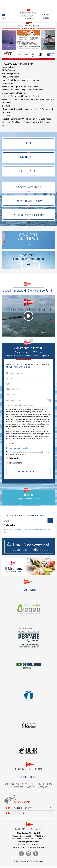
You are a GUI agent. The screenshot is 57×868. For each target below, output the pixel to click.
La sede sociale (29, 157)
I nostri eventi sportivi (29, 215)
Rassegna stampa (32, 808)
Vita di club (28, 171)
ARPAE (31, 787)
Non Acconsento (16, 463)
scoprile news (29, 240)
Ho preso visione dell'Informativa (17, 448)
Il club (29, 143)
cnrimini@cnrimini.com (29, 842)
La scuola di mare (29, 187)
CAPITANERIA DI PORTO (16, 784)
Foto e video (32, 813)
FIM (40, 784)
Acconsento (14, 458)
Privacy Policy (38, 847)
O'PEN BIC (19, 787)
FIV (32, 784)
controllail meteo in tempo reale (29, 260)
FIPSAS (49, 784)
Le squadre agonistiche (29, 201)
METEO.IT (42, 787)
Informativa (14, 443)
